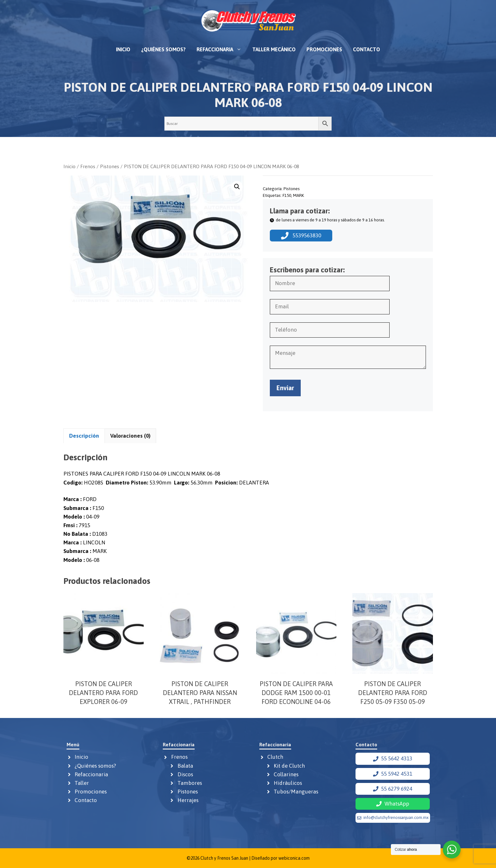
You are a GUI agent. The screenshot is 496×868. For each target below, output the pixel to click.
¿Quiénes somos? (163, 49)
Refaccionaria (222, 49)
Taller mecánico (274, 49)
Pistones (110, 166)
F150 (287, 195)
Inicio (123, 49)
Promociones (324, 49)
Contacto (367, 49)
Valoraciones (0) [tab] (130, 436)
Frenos (88, 166)
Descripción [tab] (84, 436)
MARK (298, 195)
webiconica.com (294, 858)
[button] (237, 187)
